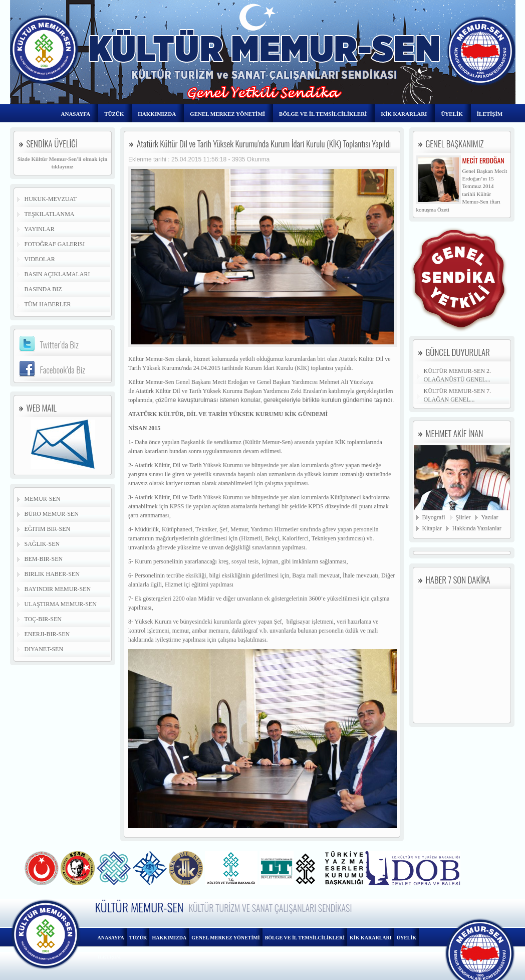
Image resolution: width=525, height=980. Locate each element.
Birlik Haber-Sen (52, 574)
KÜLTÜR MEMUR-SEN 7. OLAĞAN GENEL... (458, 395)
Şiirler (463, 517)
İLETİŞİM (490, 114)
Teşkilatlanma (50, 214)
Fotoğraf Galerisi (55, 244)
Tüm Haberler (48, 304)
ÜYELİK (452, 114)
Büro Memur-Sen (52, 514)
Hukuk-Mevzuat (51, 199)
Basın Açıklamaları (57, 274)
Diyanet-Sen (44, 649)
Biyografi (434, 517)
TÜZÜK (114, 114)
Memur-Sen (43, 499)
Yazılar (490, 517)
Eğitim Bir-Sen (48, 529)
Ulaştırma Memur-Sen (61, 604)
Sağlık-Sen (42, 544)
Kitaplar (432, 528)
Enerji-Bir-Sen (47, 634)
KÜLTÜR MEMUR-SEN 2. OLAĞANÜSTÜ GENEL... (458, 375)
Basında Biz (43, 289)
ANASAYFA (76, 114)
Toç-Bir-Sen (43, 619)
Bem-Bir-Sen (44, 559)
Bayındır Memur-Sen (58, 589)
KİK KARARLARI (404, 114)
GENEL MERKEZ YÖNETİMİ (227, 114)
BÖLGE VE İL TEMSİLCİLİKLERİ (323, 114)
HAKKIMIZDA (157, 114)
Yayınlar (40, 229)
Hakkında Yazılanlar (477, 528)
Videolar (40, 259)
